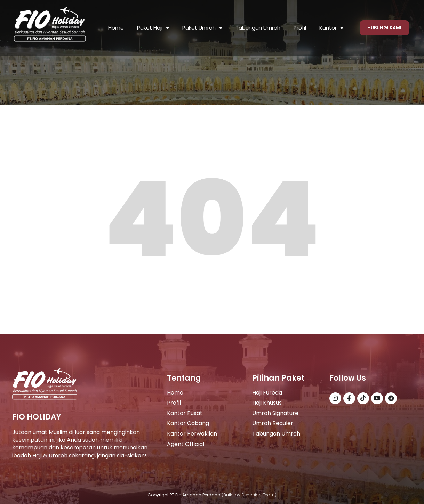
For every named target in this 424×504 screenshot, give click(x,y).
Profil (300, 28)
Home (116, 28)
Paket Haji (153, 28)
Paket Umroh (202, 28)
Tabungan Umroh (258, 28)
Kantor (331, 28)
